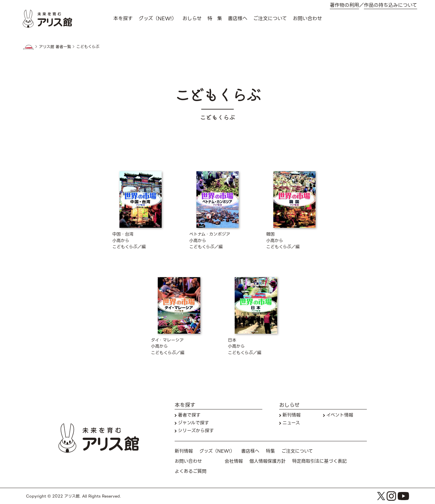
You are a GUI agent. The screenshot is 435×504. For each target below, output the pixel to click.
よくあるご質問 (191, 471)
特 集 (215, 19)
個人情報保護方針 (267, 461)
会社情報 (234, 461)
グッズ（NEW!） (158, 19)
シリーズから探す (196, 431)
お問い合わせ (307, 19)
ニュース (291, 423)
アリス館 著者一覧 (55, 47)
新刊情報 (292, 415)
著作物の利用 (344, 5)
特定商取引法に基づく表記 (319, 461)
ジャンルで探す (193, 423)
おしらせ (192, 19)
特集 (270, 451)
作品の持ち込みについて (391, 5)
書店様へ (238, 19)
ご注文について (270, 19)
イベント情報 (340, 415)
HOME (28, 47)
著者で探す (189, 415)
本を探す (123, 19)
